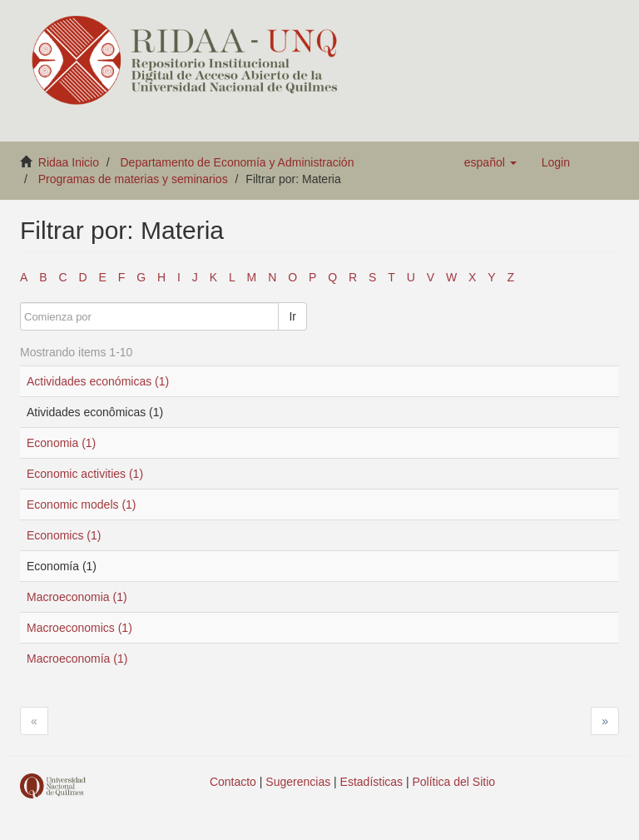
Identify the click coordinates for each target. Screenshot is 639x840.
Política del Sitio (454, 782)
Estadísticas (372, 782)
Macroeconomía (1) (77, 659)
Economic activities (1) (85, 474)
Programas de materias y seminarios (133, 179)
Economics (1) (64, 535)
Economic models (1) (82, 504)
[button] (490, 162)
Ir (292, 316)
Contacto (233, 782)
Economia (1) (61, 443)
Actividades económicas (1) (98, 381)
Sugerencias (298, 782)
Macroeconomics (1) (79, 628)
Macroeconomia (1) (77, 597)
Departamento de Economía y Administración (238, 162)
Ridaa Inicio (69, 162)
